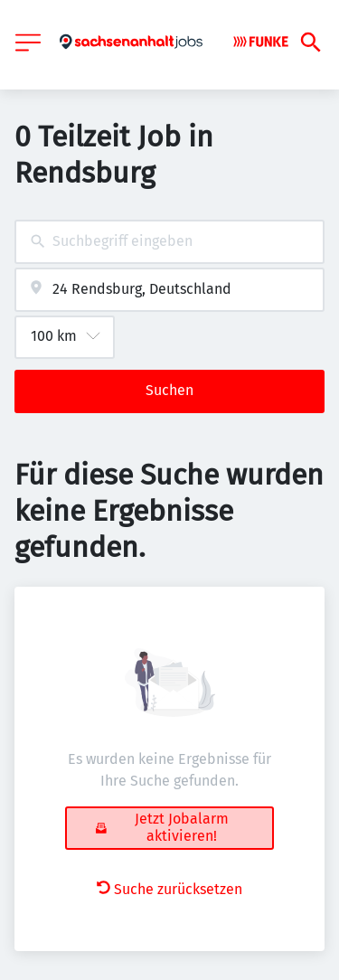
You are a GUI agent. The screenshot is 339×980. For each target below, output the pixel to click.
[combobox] (169, 242)
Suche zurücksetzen (169, 889)
